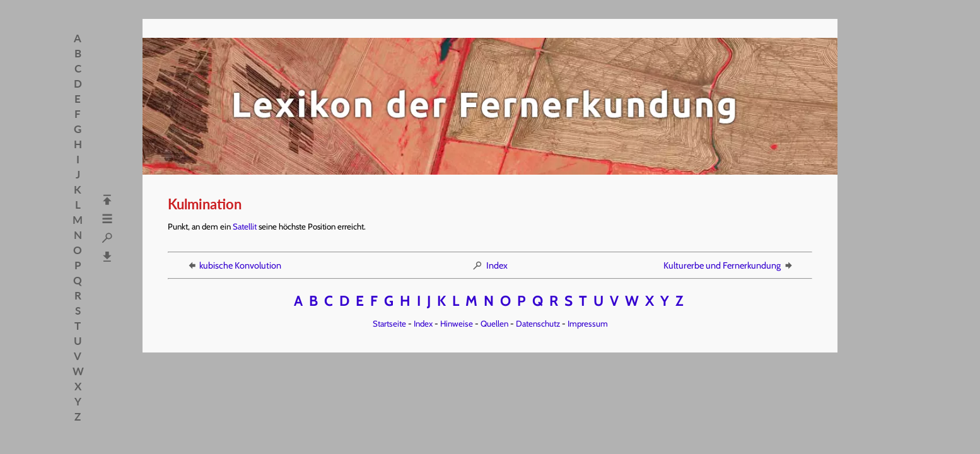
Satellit (245, 226)
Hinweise (457, 323)
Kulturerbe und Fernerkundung (729, 265)
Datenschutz (538, 323)
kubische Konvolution (234, 265)
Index (490, 265)
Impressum (588, 323)
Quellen (494, 323)
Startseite (389, 323)
